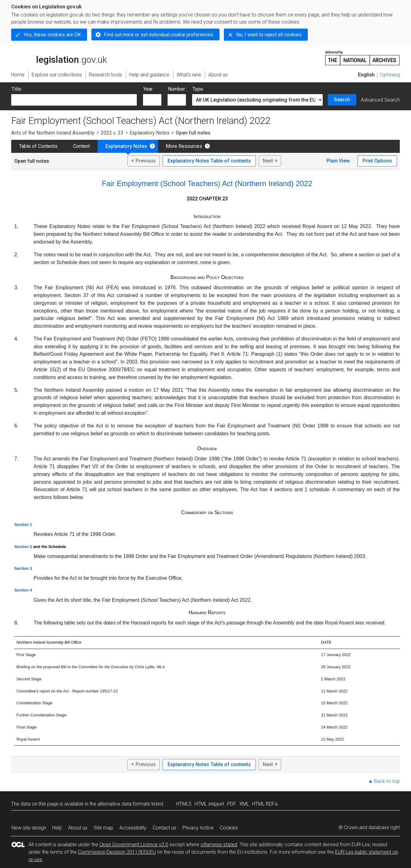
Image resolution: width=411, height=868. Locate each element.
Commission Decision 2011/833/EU (117, 852)
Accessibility (133, 828)
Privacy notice (198, 828)
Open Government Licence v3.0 (134, 845)
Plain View (338, 161)
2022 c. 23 (112, 133)
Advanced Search (380, 100)
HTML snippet (209, 804)
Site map (103, 828)
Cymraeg (390, 75)
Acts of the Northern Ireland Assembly (53, 133)
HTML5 (184, 804)
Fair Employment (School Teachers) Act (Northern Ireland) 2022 (207, 183)
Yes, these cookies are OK (52, 35)
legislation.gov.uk (59, 57)
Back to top (387, 781)
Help (57, 828)
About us (78, 828)
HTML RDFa (265, 804)
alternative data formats (124, 804)
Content (81, 146)
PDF (232, 804)
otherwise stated (219, 845)
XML (244, 804)
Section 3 (23, 568)
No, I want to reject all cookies (269, 35)
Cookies (229, 828)
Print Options (377, 161)
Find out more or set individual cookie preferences (159, 35)
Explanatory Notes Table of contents (209, 161)
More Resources (184, 146)
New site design (29, 828)
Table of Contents (38, 146)
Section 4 (23, 590)
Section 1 (23, 525)
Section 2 (23, 547)
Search (342, 100)
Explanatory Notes (150, 133)
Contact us (164, 828)
